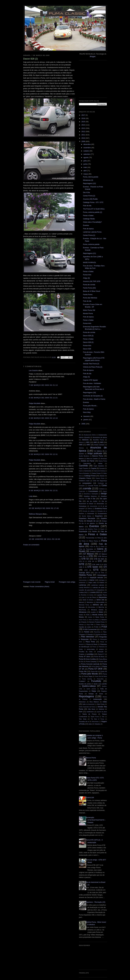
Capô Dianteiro (99, 466)
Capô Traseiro (84, 468)
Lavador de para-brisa (86, 590)
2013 (84, 128)
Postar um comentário (31, 545)
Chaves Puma (100, 478)
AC (80, 435)
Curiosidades (93, 491)
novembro (87, 148)
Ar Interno (98, 451)
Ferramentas (90, 538)
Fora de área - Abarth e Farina (94, 399)
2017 (84, 115)
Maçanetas (103, 597)
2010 (84, 138)
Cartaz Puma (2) (89, 196)
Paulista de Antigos (101, 634)
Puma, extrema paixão (91, 244)
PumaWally (96, 681)
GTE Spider (93, 567)
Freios (103, 547)
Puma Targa (88, 676)
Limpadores (101, 590)
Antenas (81, 448)
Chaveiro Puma (85, 478)
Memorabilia (100, 602)
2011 (84, 135)
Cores (104, 485)
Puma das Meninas (90, 298)
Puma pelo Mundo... (90, 406)
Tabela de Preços (89, 714)
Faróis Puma (88, 294)
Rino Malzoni (94, 702)
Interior (92, 580)
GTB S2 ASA (99, 559)
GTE (82, 564)
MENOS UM (98, 605)
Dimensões (100, 504)
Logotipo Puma (102, 595)
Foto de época (88, 229)
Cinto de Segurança (100, 481)
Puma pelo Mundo (90, 674)
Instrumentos (83, 580)
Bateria (81, 458)
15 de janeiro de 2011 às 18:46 (45, 539)
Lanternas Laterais (98, 585)
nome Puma (83, 620)
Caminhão (83, 466)
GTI (105, 567)
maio (85, 167)
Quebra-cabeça (89, 686)
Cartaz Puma (96, 473)
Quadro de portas (85, 684)
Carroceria (88, 471)
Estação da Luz (93, 521)
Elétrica (90, 509)
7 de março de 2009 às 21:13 (43, 385)
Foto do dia (87, 206)
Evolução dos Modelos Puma (88, 529)
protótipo (91, 654)
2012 (84, 132)
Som (81, 712)
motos (81, 615)
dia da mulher (92, 501)
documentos (94, 506)
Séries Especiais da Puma (87, 707)
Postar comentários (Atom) (39, 586)
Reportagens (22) (89, 183)
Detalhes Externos (90, 496)
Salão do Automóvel (88, 704)
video (90, 724)
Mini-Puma (83, 610)
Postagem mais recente (32, 582)
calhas (100, 463)
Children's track (84, 481)
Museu (81, 617)
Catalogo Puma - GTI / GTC (93, 202)
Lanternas (83, 585)
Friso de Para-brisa (86, 549)
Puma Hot (83, 671)
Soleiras (101, 709)
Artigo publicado (95, 453)
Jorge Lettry (92, 582)
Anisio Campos (99, 445)
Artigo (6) (86, 278)
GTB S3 (82, 561)
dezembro (87, 144)
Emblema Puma (101, 508)
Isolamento (82, 583)
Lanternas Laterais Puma (92, 232)
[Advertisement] (42, 563)
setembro (87, 154)
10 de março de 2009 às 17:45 (44, 508)
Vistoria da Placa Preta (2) (93, 367)
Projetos (82, 654)
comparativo (87, 483)
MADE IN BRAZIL (90, 262)
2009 (84, 141)
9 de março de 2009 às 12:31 (43, 454)
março (86, 174)
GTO (86, 570)
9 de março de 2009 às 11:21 (43, 398)
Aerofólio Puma (98, 440)
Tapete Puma (95, 717)
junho (86, 164)
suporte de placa (102, 712)
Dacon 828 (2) (88, 342)
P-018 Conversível (90, 629)
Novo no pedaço (94, 620)
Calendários (87, 463)
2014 (84, 125)
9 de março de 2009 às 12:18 (43, 418)
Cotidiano (102, 489)
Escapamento (102, 513)
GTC (100, 561)
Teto (103, 717)
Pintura (95, 639)
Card (80, 471)
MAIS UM (100, 600)
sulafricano (90, 712)
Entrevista (91, 513)
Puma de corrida (89, 285)
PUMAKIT (82, 681)
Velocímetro (95, 722)
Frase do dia (94, 547)
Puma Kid (94, 671)
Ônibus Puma (100, 625)
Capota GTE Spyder (90, 380)
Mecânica (90, 602)
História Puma (85, 575)
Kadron (102, 582)
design (104, 494)
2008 (84, 424)
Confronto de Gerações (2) (93, 396)
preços (101, 649)
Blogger (93, 56)
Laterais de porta (98, 587)
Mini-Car (101, 607)
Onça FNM (90, 625)
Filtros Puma (93, 541)
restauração (97, 699)
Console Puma (93, 486)
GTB (91, 556)
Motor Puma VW (89, 310)
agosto (86, 157)
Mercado (82, 607)
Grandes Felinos (96, 551)
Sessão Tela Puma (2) (91, 364)
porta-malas (91, 649)
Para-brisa (97, 632)
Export (102, 529)
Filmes (84, 541)
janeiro (86, 420)
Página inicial (50, 582)
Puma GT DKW (95, 669)
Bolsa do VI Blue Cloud (92, 291)
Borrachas (104, 459)
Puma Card (103, 661)
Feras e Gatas (88, 215)
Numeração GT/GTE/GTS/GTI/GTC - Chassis (96, 820)
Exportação (83, 531)
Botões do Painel (88, 461)
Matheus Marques (36, 514)
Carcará (102, 468)
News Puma (100, 617)
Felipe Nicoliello (35, 403)
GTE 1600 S (97, 564)
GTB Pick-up (102, 556)
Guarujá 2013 (84, 573)
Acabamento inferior (90, 435)
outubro (86, 151)
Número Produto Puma (97, 622)
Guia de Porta (99, 573)
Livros (91, 595)
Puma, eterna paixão (91, 177)
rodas (105, 702)
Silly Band (92, 709)
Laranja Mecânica (84, 588)
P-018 (104, 627)
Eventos (86, 225)
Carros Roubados (84, 473)
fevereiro (87, 416)
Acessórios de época (100, 437)
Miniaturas (83, 612)
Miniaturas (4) (88, 180)
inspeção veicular (96, 578)
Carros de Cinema (99, 471)
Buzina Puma (103, 461)
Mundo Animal (98, 615)
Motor (101, 612)
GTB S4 (91, 561)
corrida (87, 488)
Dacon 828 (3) (88, 336)
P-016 (96, 627)
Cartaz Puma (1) (89, 235)
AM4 (81, 445)
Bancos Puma (98, 456)
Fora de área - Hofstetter (92, 383)
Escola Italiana (87, 516)
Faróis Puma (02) (89, 288)
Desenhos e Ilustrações (91, 494)
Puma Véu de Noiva (101, 676)
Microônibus (92, 607)
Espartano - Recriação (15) (95, 902)
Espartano (99, 516)
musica (90, 617)
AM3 (102, 442)
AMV (88, 445)
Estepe (104, 521)
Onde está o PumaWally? (92, 222)
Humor (85, 578)
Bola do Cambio (92, 458)
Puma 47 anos (84, 657)
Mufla (88, 615)
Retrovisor (82, 702)
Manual (81, 602)
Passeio (90, 634)
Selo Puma (101, 704)
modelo (93, 612)
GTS (96, 570)
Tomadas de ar (84, 721)
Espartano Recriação (87, 518)
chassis (102, 476)
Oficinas (81, 625)
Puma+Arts (87, 275)
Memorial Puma (84, 605)
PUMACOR (90, 798)
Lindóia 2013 (95, 592)
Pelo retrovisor (88, 637)
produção (100, 652)
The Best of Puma (97, 719)
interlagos (102, 580)
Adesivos (85, 440)
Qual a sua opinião (100, 684)
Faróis (94, 531)
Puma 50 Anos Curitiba (87, 659)
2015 (84, 122)
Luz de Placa (91, 597)
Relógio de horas (96, 694)
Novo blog (87, 412)
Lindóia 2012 (83, 592)
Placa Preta (90, 642)
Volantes (97, 724)
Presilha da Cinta (86, 652)
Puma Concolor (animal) (90, 664)
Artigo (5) (86, 377)
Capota (94, 468)
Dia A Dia (86, 192)
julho (85, 161)
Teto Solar (83, 719)
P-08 (101, 629)
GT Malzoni (88, 554)
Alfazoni (81, 442)
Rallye (94, 691)
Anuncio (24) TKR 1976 (92, 281)
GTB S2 (85, 559)
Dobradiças (83, 506)
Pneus (94, 647)
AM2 (95, 442)
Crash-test (82, 491)
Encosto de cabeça (89, 511)
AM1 (88, 442)
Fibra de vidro (102, 538)
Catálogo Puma (90, 476)
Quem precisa (91, 689)
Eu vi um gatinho (88, 523)
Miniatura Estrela (97, 610)
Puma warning (87, 679)
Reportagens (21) (89, 253)
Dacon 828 (87, 349)
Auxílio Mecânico (84, 456)
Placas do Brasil (92, 644)
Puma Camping (91, 661)
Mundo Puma (88, 313)
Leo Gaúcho (33, 370)
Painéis (87, 632)
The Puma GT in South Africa (94, 209)
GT (105, 551)
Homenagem (102, 575)
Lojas (83, 597)
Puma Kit (104, 671)
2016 (84, 118)
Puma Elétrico (96, 667)
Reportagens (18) (89, 392)
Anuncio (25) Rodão (90, 199)
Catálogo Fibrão (89, 219)
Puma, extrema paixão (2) (93, 212)
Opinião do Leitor (85, 627)
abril (85, 171)
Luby (31, 496)
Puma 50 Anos (99, 657)
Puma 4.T (101, 654)
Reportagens (87, 696)
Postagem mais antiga (67, 582)
